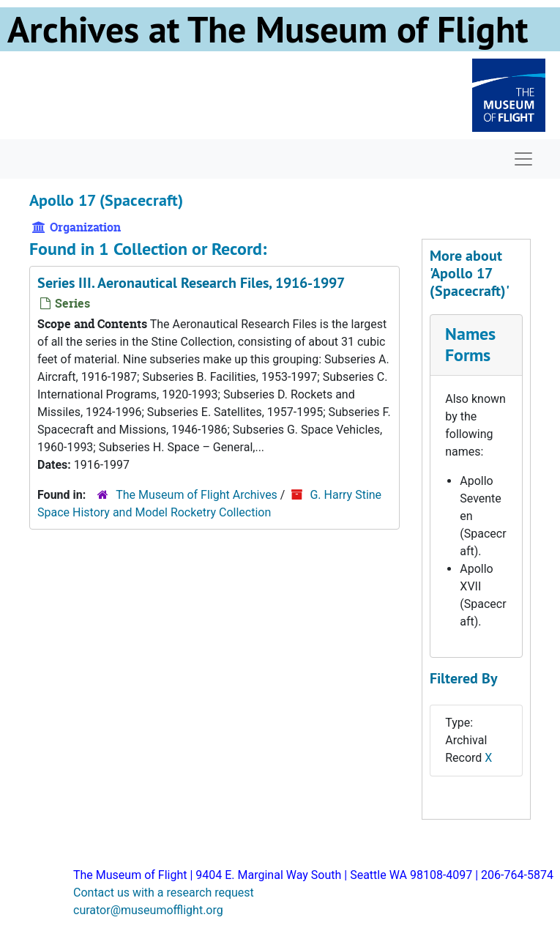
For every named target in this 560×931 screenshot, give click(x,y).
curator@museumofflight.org (148, 910)
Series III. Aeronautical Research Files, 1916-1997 (191, 283)
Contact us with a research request (164, 893)
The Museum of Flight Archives (197, 495)
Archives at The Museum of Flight (268, 29)
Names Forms (470, 344)
